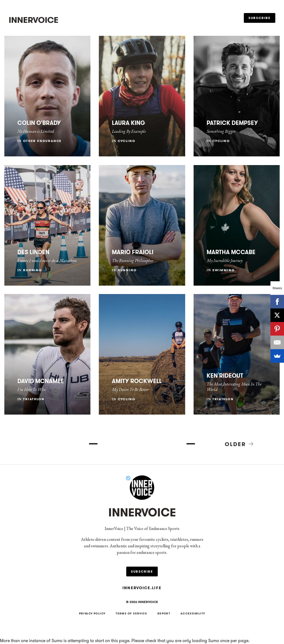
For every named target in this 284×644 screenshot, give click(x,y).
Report (164, 614)
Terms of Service (131, 614)
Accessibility (193, 614)
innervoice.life (142, 588)
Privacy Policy (92, 614)
